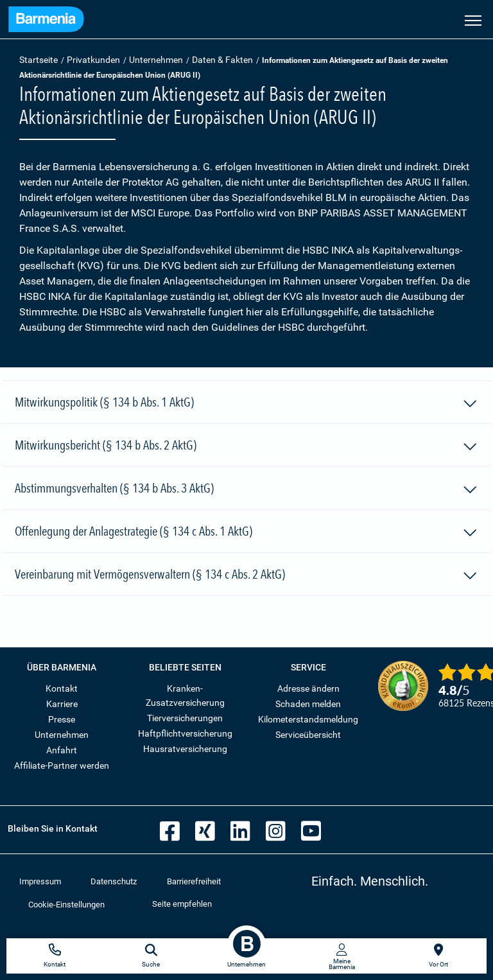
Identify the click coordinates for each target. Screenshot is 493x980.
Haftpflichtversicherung (185, 733)
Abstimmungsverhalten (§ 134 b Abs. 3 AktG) (246, 490)
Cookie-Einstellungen (66, 905)
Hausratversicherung (185, 749)
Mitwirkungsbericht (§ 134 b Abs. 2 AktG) (246, 447)
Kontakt (62, 688)
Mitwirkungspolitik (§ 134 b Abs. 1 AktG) (246, 404)
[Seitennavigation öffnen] (473, 19)
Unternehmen (156, 60)
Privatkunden (93, 60)
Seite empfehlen (182, 904)
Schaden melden (308, 704)
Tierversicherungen (185, 718)
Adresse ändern (308, 688)
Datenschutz (114, 881)
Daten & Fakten (222, 60)
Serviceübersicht (308, 735)
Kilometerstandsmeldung (308, 719)
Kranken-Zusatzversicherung (185, 696)
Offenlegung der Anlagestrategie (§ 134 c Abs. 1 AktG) (246, 533)
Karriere (62, 704)
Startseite (39, 60)
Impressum (40, 881)
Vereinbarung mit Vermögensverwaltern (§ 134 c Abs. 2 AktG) (246, 576)
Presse (62, 719)
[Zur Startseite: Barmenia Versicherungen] (46, 21)
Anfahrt (62, 750)
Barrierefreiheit (194, 881)
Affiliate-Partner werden (62, 766)
